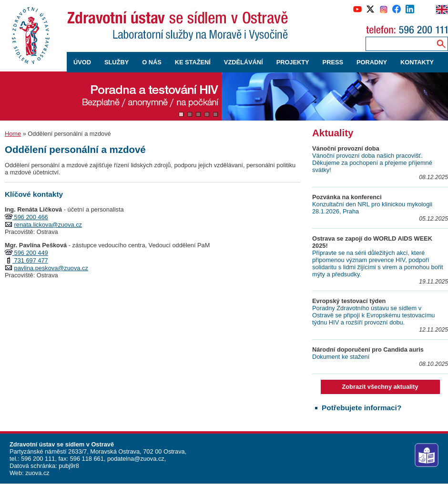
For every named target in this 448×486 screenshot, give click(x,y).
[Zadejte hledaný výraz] (399, 44)
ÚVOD (82, 62)
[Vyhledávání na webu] (441, 44)
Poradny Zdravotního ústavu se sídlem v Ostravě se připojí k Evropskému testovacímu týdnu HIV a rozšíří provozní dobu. (373, 315)
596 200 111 (37, 459)
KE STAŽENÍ (193, 62)
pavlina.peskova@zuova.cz (51, 268)
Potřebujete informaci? (361, 408)
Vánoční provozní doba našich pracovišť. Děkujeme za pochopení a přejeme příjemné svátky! (372, 163)
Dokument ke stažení (341, 357)
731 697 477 (30, 260)
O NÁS (152, 62)
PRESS (333, 62)
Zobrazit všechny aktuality (380, 387)
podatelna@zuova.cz (136, 459)
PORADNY (372, 62)
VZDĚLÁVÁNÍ (244, 62)
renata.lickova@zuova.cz (48, 225)
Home (13, 134)
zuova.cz (37, 473)
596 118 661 (86, 459)
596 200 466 (30, 217)
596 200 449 (30, 253)
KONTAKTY (417, 62)
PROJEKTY (293, 62)
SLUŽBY (117, 62)
